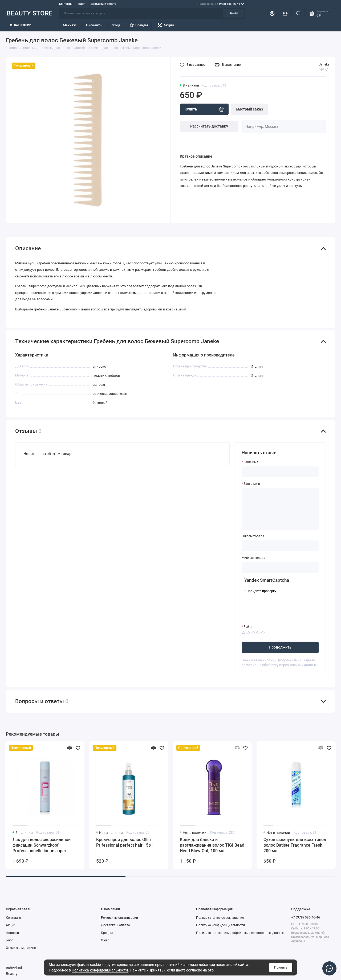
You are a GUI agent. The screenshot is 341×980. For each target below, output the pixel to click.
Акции (166, 25)
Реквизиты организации (119, 918)
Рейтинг (250, 627)
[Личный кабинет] (272, 13)
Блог (82, 4)
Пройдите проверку (261, 591)
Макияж (70, 25)
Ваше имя (251, 462)
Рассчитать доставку (209, 126)
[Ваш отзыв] (280, 509)
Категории (21, 25)
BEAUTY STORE (30, 13)
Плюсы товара (253, 536)
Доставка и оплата (103, 4)
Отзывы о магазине (21, 948)
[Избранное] (298, 13)
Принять (281, 967)
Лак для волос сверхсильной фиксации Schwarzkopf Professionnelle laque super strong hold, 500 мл (42, 845)
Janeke (324, 64)
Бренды (139, 25)
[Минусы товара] (280, 567)
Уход (116, 25)
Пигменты (94, 25)
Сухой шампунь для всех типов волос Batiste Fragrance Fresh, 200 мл (295, 845)
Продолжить (280, 647)
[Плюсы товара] (280, 546)
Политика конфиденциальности (100, 970)
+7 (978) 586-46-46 (221, 4)
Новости (12, 933)
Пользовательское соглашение (220, 918)
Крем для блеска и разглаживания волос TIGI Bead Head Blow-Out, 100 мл (212, 845)
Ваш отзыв (252, 484)
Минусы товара (253, 558)
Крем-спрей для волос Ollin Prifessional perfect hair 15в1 (125, 842)
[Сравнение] (285, 13)
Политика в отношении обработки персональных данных (240, 933)
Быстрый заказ (249, 109)
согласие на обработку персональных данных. (279, 665)
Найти (233, 13)
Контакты (66, 4)
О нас (105, 940)
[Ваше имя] (280, 472)
